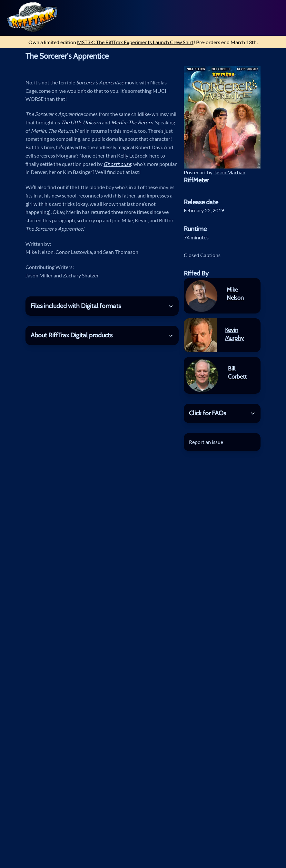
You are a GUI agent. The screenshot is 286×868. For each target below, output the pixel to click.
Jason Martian (229, 172)
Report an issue (206, 442)
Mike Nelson (235, 294)
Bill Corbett (237, 372)
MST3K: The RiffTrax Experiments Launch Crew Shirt (135, 42)
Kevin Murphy (234, 334)
